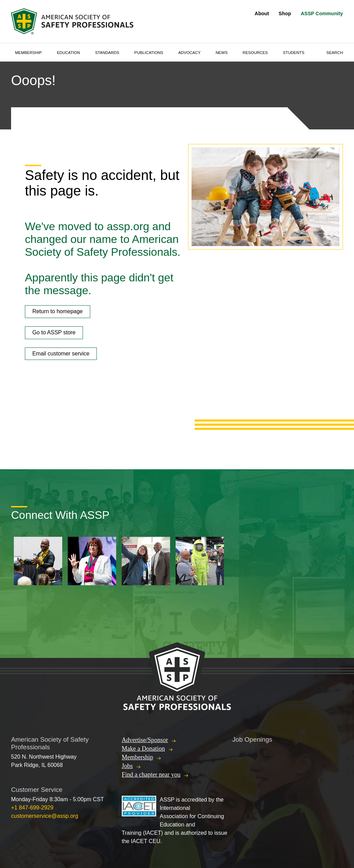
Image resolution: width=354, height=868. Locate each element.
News (222, 53)
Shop (285, 13)
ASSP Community (322, 13)
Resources (255, 53)
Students (294, 53)
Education (68, 53)
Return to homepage (57, 311)
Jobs (127, 766)
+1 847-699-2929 (32, 808)
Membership (29, 53)
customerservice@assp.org (45, 816)
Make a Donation (143, 749)
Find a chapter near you (151, 775)
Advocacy (190, 53)
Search (335, 53)
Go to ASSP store (54, 332)
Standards (107, 53)
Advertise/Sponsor (145, 740)
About (262, 13)
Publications (149, 53)
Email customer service (61, 354)
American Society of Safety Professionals (73, 21)
